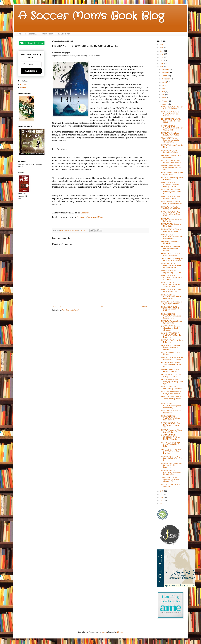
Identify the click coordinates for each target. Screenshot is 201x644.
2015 (162, 500)
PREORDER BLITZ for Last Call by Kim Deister (171, 376)
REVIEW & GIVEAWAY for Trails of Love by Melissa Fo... (171, 364)
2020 (162, 64)
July (163, 85)
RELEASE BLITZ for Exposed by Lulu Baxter (172, 173)
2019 (162, 67)
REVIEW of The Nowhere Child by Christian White (171, 208)
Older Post (145, 306)
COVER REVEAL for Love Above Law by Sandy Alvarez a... (171, 328)
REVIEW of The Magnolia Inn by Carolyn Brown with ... (172, 303)
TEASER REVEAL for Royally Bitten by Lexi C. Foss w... (172, 260)
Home (19, 34)
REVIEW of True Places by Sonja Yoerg (171, 485)
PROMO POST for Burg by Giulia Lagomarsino (171, 254)
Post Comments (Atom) (70, 310)
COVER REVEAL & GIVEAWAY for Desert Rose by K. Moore (170, 185)
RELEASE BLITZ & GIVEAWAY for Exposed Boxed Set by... (171, 406)
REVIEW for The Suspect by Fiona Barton (171, 225)
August (164, 82)
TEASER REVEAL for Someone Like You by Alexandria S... (170, 140)
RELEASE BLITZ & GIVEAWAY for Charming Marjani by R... (171, 472)
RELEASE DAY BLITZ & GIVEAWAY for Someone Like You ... (171, 114)
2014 (162, 504)
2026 (162, 45)
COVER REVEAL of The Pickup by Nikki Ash (170, 370)
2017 (162, 494)
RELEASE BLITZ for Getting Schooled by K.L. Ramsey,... (171, 465)
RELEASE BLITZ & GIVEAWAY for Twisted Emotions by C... (171, 418)
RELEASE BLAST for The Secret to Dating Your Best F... (172, 458)
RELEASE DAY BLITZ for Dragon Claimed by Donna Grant (172, 309)
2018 (162, 491)
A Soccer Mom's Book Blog (91, 16)
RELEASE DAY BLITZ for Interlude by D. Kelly (170, 151)
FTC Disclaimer (63, 34)
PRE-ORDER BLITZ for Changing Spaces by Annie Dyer (172, 382)
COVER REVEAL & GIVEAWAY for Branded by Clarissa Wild (172, 128)
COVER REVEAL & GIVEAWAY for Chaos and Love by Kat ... (172, 236)
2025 (162, 48)
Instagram (24, 87)
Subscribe (31, 71)
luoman (105, 632)
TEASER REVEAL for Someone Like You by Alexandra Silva (170, 479)
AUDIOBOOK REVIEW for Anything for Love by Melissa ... (171, 248)
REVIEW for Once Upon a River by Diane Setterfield (171, 203)
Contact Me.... (31, 34)
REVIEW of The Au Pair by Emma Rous (171, 412)
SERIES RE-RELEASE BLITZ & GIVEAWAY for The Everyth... (172, 451)
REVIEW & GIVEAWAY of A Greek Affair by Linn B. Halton (171, 444)
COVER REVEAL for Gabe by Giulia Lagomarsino (172, 108)
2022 (162, 57)
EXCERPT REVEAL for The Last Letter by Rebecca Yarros (171, 121)
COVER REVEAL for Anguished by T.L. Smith (171, 272)
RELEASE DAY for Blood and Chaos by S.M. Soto (172, 230)
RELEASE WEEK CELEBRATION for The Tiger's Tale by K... (171, 285)
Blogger (120, 632)
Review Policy (47, 34)
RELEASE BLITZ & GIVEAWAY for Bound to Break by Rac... (171, 297)
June (164, 88)
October (165, 76)
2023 (162, 54)
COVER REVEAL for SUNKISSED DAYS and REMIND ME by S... (171, 437)
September (166, 79)
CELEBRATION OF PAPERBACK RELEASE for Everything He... (171, 266)
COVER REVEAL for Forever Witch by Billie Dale (172, 291)
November (166, 73)
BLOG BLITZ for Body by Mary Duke (170, 242)
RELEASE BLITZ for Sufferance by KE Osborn (171, 388)
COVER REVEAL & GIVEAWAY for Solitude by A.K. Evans (172, 278)
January (165, 104)
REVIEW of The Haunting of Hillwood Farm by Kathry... (172, 161)
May (163, 92)
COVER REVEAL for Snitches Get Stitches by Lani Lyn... (172, 358)
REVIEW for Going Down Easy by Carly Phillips (170, 134)
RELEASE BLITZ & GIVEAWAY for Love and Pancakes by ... (171, 316)
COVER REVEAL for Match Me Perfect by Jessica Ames (171, 425)
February (165, 101)
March (164, 98)
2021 (162, 60)
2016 (162, 497)
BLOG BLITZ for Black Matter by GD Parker (172, 156)
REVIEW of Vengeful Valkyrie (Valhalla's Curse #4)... (172, 431)
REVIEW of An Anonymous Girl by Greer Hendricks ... (172, 393)
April (163, 95)
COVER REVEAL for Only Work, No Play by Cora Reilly (171, 214)
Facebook (24, 85)
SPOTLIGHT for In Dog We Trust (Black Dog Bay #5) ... (171, 399)
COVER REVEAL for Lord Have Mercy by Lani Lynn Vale (171, 167)
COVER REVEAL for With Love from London (171, 198)
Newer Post (57, 306)
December (166, 69)
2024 (162, 51)
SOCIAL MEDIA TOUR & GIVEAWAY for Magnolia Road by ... (171, 335)
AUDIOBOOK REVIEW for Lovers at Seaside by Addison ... (171, 347)
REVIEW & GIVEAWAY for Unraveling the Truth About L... (172, 192)
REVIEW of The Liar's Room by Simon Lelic (171, 322)
